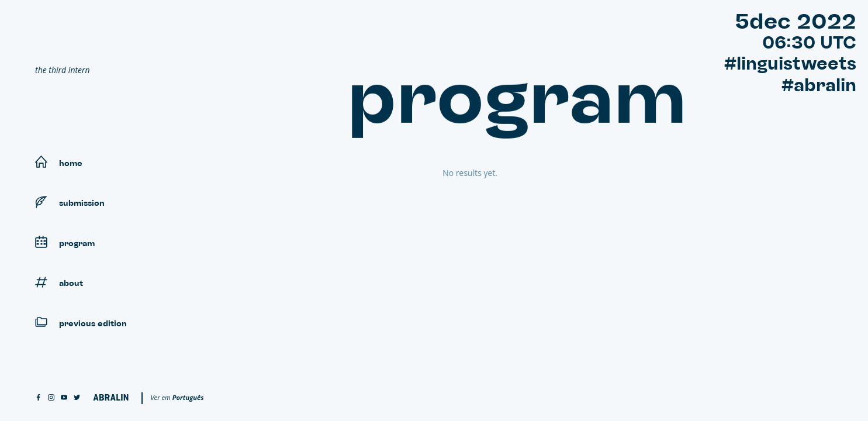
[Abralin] (111, 397)
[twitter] (77, 398)
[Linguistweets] (123, 39)
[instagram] (51, 398)
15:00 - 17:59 (401, 267)
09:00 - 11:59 (401, 230)
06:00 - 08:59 (401, 210)
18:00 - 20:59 (401, 286)
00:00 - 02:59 (401, 173)
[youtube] (64, 398)
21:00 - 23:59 (401, 304)
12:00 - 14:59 (401, 248)
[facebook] (38, 398)
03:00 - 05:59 (402, 191)
